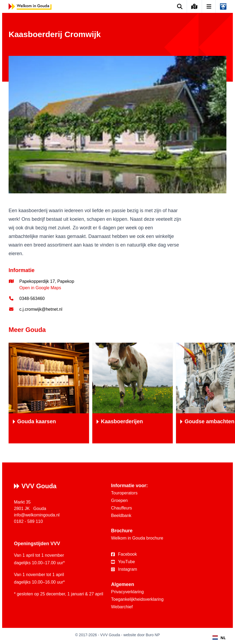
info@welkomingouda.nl (37, 515)
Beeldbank (121, 515)
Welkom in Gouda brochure (137, 538)
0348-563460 (32, 299)
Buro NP (153, 635)
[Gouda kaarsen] (49, 393)
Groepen (119, 500)
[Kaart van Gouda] (194, 6)
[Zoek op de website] (180, 6)
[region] (117, 393)
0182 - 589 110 (28, 521)
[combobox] (219, 638)
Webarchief (122, 607)
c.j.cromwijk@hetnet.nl (41, 309)
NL (219, 638)
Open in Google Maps (40, 288)
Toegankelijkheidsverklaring (137, 599)
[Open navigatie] (209, 6)
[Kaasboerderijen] (133, 393)
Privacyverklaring (127, 592)
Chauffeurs (122, 508)
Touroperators (124, 493)
